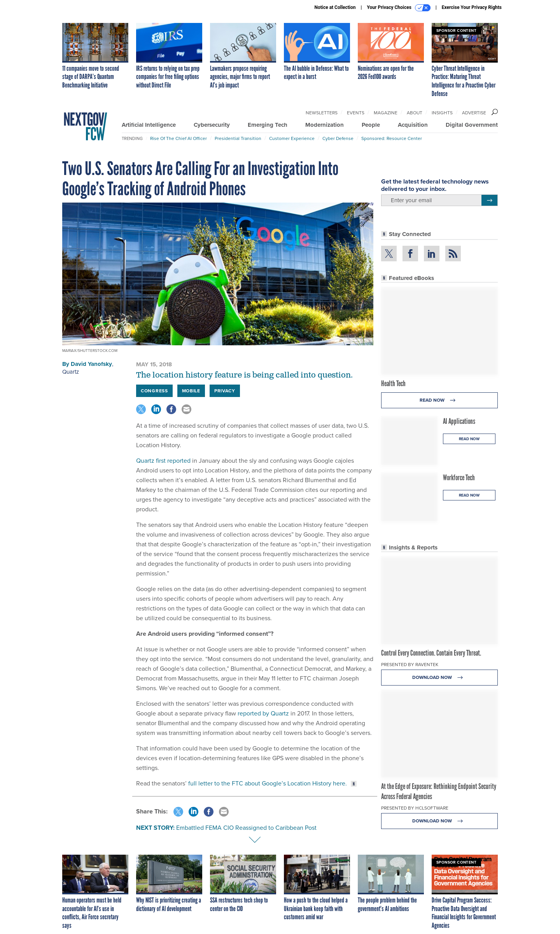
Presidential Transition (238, 138)
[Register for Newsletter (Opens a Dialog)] (489, 200)
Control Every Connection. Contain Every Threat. (431, 653)
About (415, 113)
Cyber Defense (338, 138)
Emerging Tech (268, 125)
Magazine (386, 113)
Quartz (71, 372)
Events (356, 113)
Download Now (440, 678)
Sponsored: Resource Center (392, 138)
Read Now (440, 400)
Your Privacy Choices (399, 8)
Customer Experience (292, 138)
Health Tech (393, 383)
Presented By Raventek (410, 665)
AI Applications (459, 421)
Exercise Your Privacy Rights (472, 7)
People (371, 125)
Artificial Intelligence (149, 125)
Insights (442, 113)
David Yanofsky (91, 364)
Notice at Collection (335, 7)
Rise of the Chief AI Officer (178, 138)
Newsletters (322, 113)
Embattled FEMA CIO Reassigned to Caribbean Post (246, 828)
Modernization (325, 125)
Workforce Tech (459, 477)
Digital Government (472, 125)
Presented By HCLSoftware (415, 808)
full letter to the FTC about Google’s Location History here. (268, 783)
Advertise (474, 113)
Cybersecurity (212, 125)
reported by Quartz (263, 713)
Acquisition (413, 125)
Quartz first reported (163, 461)
